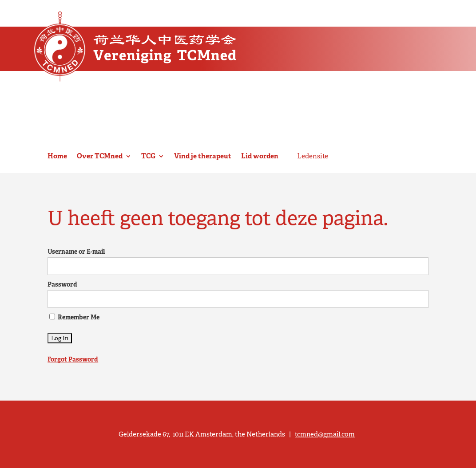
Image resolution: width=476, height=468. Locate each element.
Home (57, 156)
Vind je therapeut (203, 156)
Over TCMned (100, 156)
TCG (148, 156)
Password (62, 284)
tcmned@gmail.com (325, 434)
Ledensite (313, 156)
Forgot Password (73, 359)
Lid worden (260, 156)
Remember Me (74, 317)
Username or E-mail (76, 252)
